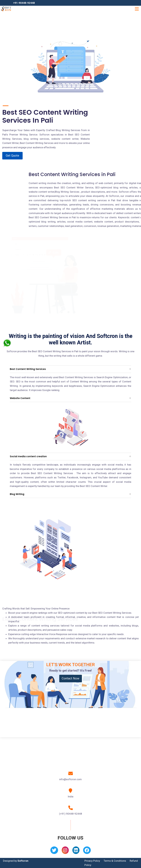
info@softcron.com (70, 779)
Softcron (23, 861)
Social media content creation (28, 456)
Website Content (20, 398)
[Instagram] (65, 851)
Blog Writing (17, 494)
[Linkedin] (76, 851)
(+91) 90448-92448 (71, 814)
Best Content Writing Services (28, 369)
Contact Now (70, 678)
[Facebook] (87, 851)
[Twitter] (54, 851)
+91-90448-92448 (24, 3)
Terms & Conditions (115, 861)
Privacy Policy (92, 861)
